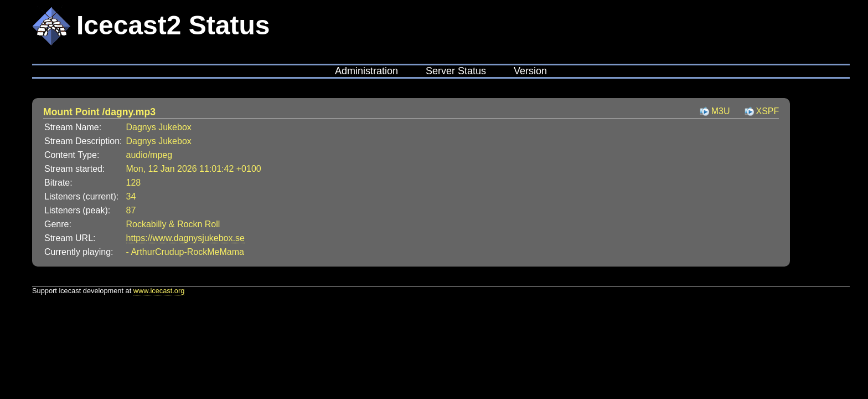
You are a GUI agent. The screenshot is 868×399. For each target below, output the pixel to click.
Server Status (456, 71)
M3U (721, 111)
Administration (366, 71)
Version (530, 71)
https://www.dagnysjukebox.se (185, 238)
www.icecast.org (159, 291)
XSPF (768, 111)
